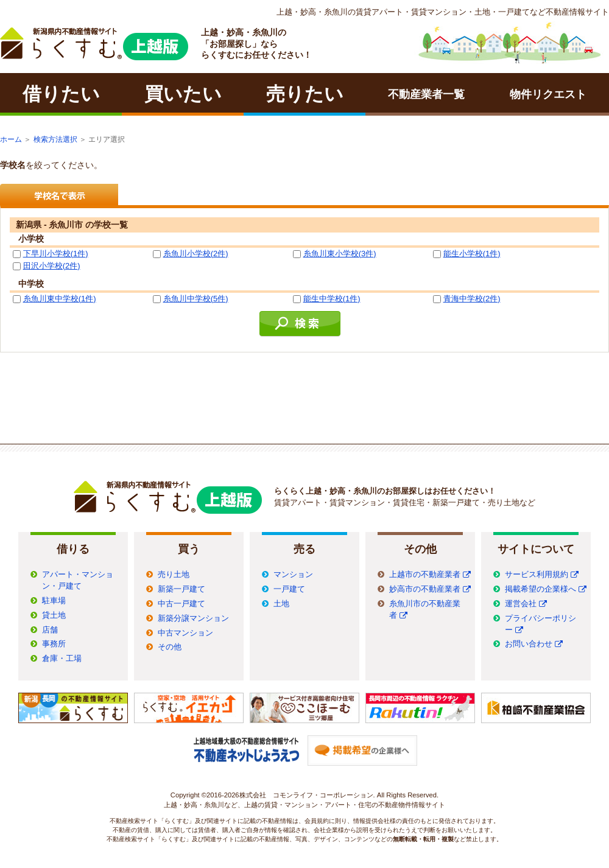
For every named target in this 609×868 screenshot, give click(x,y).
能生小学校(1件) (472, 254)
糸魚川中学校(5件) (196, 299)
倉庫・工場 (62, 659)
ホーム (11, 139)
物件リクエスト (548, 94)
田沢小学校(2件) (52, 266)
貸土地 (54, 615)
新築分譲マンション (193, 618)
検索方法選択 (55, 139)
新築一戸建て (181, 589)
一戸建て (289, 589)
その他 (170, 647)
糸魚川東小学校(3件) (340, 254)
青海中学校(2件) (472, 299)
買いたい (183, 94)
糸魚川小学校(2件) (196, 254)
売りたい (305, 94)
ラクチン (94, 44)
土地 (281, 604)
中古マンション (185, 633)
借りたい (61, 94)
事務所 (54, 644)
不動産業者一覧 (426, 94)
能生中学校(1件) (332, 299)
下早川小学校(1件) (56, 254)
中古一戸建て (181, 604)
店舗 (50, 630)
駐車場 (54, 601)
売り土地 (174, 575)
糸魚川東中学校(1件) (60, 299)
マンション (293, 575)
